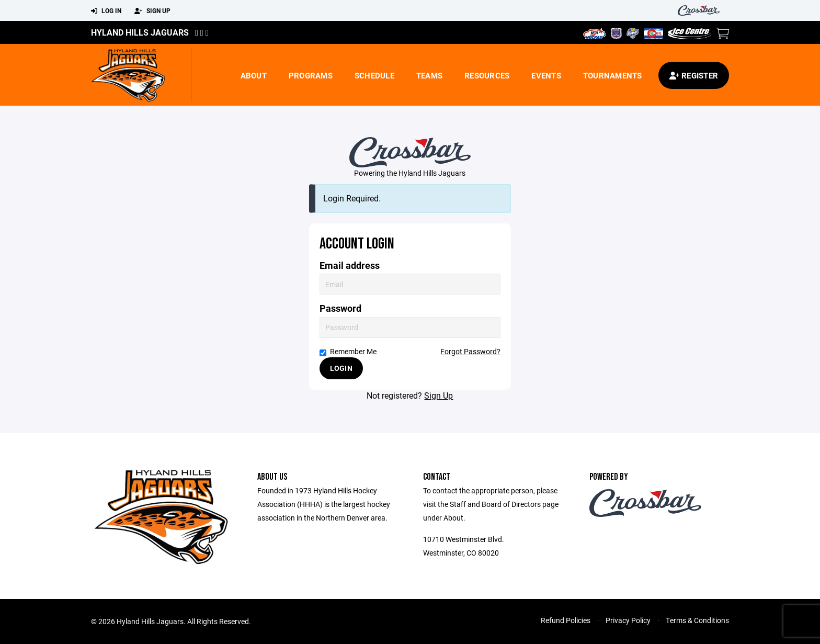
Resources (487, 75)
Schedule (374, 75)
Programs (311, 75)
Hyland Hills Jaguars (140, 32)
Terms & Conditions (697, 620)
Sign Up (152, 11)
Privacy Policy (628, 620)
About (254, 75)
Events (546, 75)
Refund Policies (566, 620)
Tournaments (613, 75)
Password (340, 308)
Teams (429, 75)
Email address (350, 265)
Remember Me (348, 351)
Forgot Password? (470, 351)
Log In (106, 11)
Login (341, 368)
